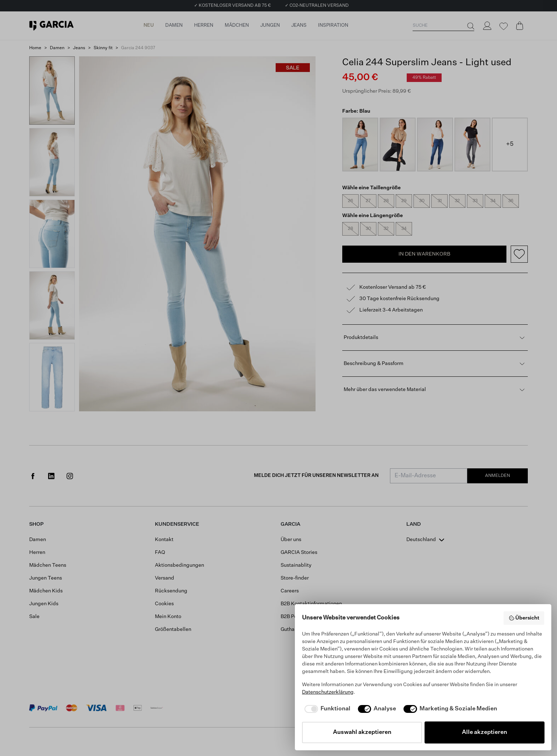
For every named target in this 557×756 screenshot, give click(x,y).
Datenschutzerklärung (328, 692)
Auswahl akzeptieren (362, 732)
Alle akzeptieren (485, 732)
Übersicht (524, 618)
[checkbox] (326, 709)
